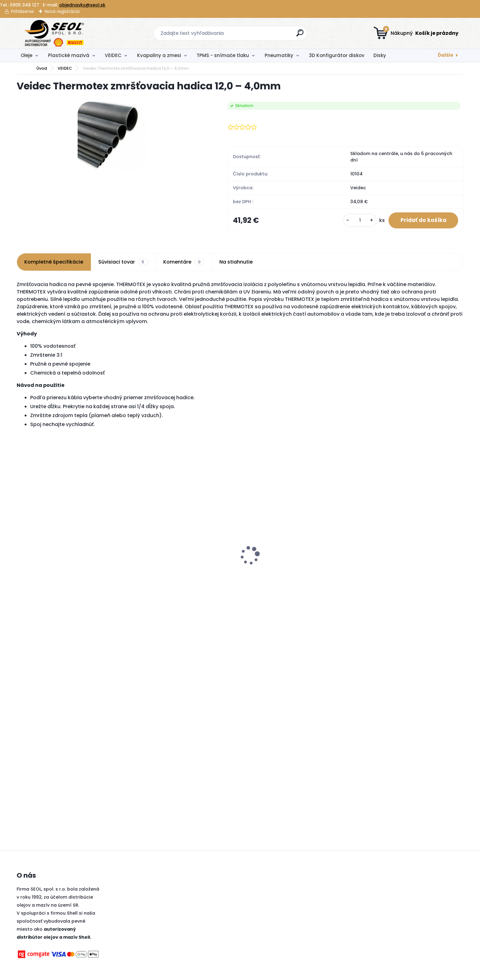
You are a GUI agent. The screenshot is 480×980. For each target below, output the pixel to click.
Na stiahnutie (236, 262)
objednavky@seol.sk (82, 5)
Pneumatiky (279, 55)
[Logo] (54, 33)
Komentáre (184, 262)
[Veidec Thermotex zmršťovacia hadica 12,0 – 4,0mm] (112, 136)
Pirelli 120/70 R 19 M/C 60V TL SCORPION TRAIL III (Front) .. (179, 574)
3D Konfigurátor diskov (337, 55)
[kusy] (359, 221)
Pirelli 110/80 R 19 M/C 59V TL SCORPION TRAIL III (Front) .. (66, 574)
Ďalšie (445, 55)
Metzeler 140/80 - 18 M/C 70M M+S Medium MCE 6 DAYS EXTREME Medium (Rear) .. (295, 574)
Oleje (26, 55)
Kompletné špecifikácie (54, 262)
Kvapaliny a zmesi (159, 55)
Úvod (42, 68)
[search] (300, 35)
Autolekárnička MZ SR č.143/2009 (395, 547)
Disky (380, 55)
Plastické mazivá (69, 55)
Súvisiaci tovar (123, 262)
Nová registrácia (62, 11)
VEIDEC (113, 55)
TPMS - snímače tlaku (223, 55)
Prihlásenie (22, 11)
